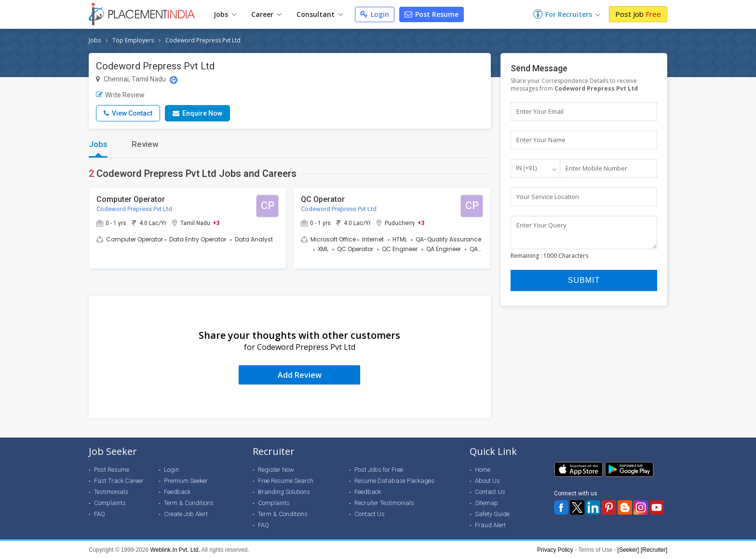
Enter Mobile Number (596, 168)
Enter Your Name (541, 140)
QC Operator (323, 199)
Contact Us (370, 514)
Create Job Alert (186, 514)
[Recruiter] (654, 550)
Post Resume (432, 14)
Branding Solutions (284, 492)
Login (375, 14)
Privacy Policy (555, 550)
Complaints (110, 503)
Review (145, 144)
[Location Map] (174, 80)
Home (483, 470)
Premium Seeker (186, 481)
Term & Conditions (189, 503)
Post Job (638, 14)
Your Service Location (548, 197)
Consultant (320, 14)
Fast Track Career (119, 481)
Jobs (225, 14)
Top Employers (133, 40)
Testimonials (111, 492)
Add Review (300, 375)
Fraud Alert (490, 525)
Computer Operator (131, 199)
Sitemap (486, 503)
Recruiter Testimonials (384, 503)
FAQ (100, 514)
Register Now (276, 470)
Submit (584, 285)
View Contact (128, 113)
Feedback (177, 492)
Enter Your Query (541, 225)
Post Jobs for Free (379, 470)
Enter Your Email (540, 111)
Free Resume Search (286, 481)
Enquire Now (197, 113)
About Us (487, 481)
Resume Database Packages (394, 481)
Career (266, 14)
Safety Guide (492, 514)
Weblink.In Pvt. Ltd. (175, 550)
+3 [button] (216, 223)
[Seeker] (628, 550)
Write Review (120, 95)
